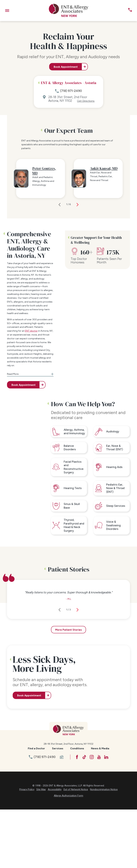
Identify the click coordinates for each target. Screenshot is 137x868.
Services (58, 807)
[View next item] (77, 263)
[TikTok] (84, 816)
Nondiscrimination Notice (104, 848)
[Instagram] (92, 816)
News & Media (100, 807)
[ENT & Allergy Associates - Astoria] (69, 11)
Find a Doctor (36, 807)
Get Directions (86, 101)
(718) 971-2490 (71, 91)
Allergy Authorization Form (68, 854)
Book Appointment (66, 67)
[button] (7, 11)
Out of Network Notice (76, 848)
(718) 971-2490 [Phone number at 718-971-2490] (45, 815)
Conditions (77, 807)
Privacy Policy (27, 848)
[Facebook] (77, 816)
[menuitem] (36, 807)
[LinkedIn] (106, 816)
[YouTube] (99, 816)
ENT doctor (31, 389)
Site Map (41, 848)
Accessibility (55, 848)
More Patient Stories (68, 688)
